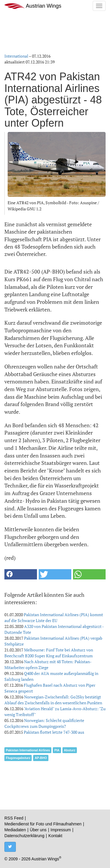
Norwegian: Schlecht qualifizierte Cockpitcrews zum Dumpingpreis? (44, 723)
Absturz (70, 750)
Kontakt (55, 836)
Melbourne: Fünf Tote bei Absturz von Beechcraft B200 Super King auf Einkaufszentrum (49, 653)
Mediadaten (15, 830)
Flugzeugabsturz (18, 758)
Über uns (38, 830)
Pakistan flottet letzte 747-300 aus (54, 732)
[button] (21, 574)
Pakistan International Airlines (28, 750)
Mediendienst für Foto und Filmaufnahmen (43, 824)
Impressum (61, 830)
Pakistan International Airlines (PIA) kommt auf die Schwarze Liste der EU (54, 618)
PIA (57, 750)
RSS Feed (14, 818)
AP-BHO (41, 758)
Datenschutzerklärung (24, 836)
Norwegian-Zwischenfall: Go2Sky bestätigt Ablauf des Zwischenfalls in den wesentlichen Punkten (53, 700)
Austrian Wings (33, 6)
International (16, 56)
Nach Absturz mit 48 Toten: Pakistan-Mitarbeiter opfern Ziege (48, 665)
